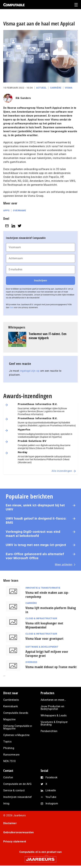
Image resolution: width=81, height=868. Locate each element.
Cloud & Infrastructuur (41, 618)
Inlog (6, 804)
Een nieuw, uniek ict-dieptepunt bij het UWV (35, 507)
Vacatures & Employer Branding (54, 723)
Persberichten (49, 731)
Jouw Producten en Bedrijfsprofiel (52, 708)
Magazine (9, 719)
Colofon (8, 777)
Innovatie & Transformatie (43, 588)
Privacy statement (15, 842)
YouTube (51, 797)
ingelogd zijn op (30, 371)
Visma (69, 88)
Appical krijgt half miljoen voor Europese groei (47, 654)
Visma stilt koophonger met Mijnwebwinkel (44, 625)
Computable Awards (16, 713)
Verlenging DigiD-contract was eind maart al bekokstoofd (33, 534)
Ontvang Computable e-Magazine (18, 727)
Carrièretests (11, 700)
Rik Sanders (23, 98)
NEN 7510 (9, 761)
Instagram (52, 804)
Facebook (52, 777)
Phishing (9, 748)
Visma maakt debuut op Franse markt (51, 667)
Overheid (31, 662)
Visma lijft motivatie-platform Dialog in (51, 610)
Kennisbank (11, 706)
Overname (19, 210)
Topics (7, 742)
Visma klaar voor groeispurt (44, 639)
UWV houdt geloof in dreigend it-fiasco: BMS (36, 520)
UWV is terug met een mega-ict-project (36, 545)
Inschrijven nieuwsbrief (18, 797)
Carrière (56, 88)
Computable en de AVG (17, 784)
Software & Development (42, 647)
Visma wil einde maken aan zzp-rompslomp (47, 595)
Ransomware (11, 755)
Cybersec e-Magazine (16, 735)
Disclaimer (10, 823)
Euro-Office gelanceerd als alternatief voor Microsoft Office (35, 556)
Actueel (41, 88)
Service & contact (14, 790)
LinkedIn (51, 790)
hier (12, 307)
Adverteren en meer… (53, 700)
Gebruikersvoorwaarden (19, 832)
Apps (6, 210)
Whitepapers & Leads (54, 715)
